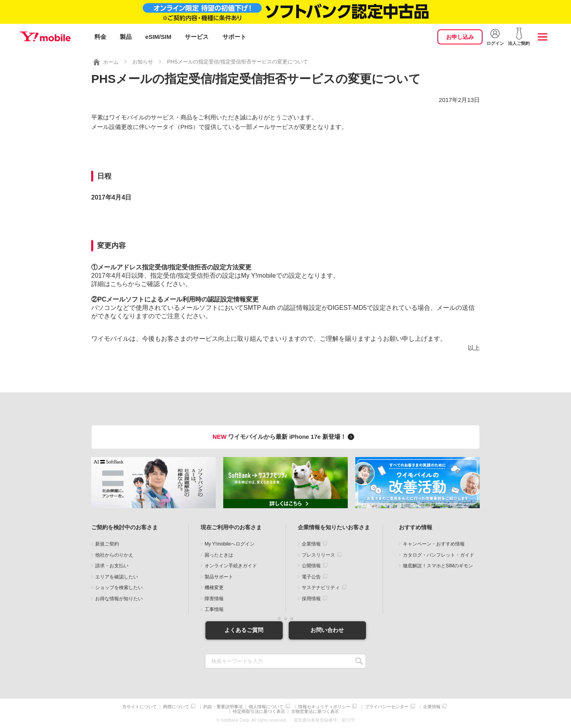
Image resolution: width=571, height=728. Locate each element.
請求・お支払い (112, 565)
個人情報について (266, 706)
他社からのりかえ (114, 554)
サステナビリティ (321, 587)
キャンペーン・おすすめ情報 (434, 544)
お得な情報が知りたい (119, 598)
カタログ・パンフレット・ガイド (439, 554)
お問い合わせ (327, 630)
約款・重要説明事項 (223, 706)
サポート (234, 37)
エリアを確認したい (117, 576)
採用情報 (311, 598)
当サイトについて (140, 706)
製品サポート (219, 576)
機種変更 (214, 587)
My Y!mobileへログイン (230, 544)
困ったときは (219, 554)
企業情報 (311, 544)
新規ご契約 (107, 544)
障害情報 (214, 598)
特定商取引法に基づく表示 (259, 711)
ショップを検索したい (119, 587)
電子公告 (311, 576)
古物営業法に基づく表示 (315, 711)
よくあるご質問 (244, 630)
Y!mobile (45, 37)
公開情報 (311, 565)
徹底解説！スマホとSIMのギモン (438, 565)
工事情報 (214, 609)
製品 (126, 37)
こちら (119, 283)
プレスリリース (318, 554)
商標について (176, 706)
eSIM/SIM (158, 37)
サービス (197, 37)
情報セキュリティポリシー (324, 706)
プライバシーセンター (387, 706)
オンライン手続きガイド (231, 565)
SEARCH (359, 661)
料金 (100, 37)
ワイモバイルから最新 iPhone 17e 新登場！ (285, 436)
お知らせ (143, 61)
